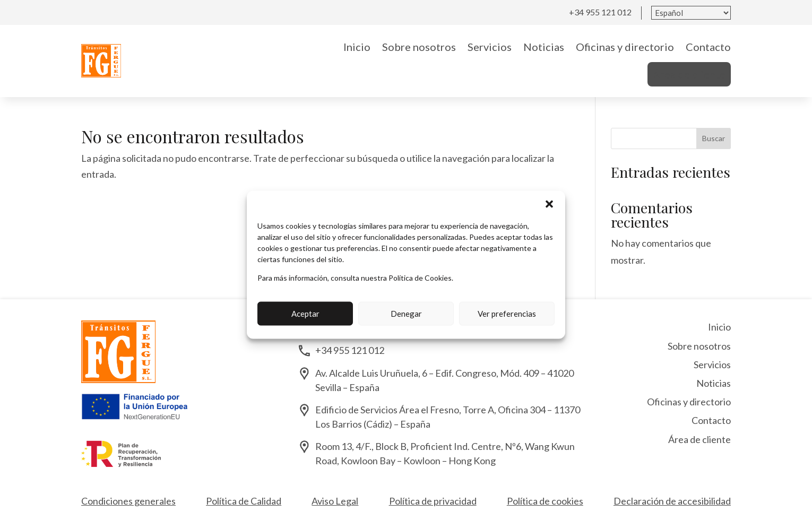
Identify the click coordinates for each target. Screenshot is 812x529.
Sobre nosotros (419, 47)
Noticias (544, 47)
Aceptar (305, 314)
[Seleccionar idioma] (691, 13)
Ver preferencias (507, 314)
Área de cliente (689, 74)
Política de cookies (545, 501)
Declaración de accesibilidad (672, 501)
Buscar (714, 138)
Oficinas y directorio (625, 47)
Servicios (490, 47)
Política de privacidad (433, 501)
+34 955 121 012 (600, 12)
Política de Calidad (244, 501)
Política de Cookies (420, 277)
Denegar (406, 314)
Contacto (708, 47)
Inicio (357, 47)
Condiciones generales (128, 501)
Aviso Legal (335, 501)
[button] (549, 204)
